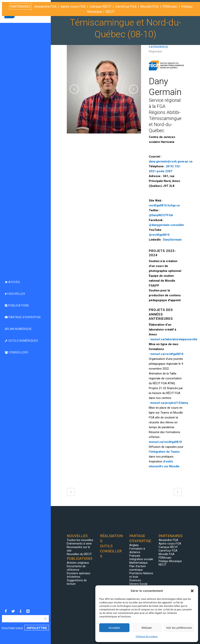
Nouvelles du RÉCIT (79, 554)
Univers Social (138, 584)
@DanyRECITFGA (161, 215)
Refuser (147, 628)
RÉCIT (162, 565)
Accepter (114, 628)
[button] (192, 591)
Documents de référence (76, 568)
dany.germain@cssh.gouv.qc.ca (171, 161)
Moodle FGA (167, 554)
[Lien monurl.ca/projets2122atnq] (169, 403)
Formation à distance (137, 550)
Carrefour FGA (168, 551)
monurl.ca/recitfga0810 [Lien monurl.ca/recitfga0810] (167, 354)
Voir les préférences (179, 628)
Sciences (135, 580)
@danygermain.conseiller (167, 225)
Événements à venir (79, 544)
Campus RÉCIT (168, 547)
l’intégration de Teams (164, 452)
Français (135, 556)
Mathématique (138, 563)
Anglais (134, 545)
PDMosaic (165, 558)
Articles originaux (78, 563)
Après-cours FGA (170, 544)
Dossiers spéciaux (79, 573)
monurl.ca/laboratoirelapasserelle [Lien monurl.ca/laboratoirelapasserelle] (174, 339)
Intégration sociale (141, 559)
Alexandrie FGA (168, 540)
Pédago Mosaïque (170, 561)
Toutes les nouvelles (80, 540)
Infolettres (74, 577)
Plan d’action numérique (137, 568)
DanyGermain (172, 240)
